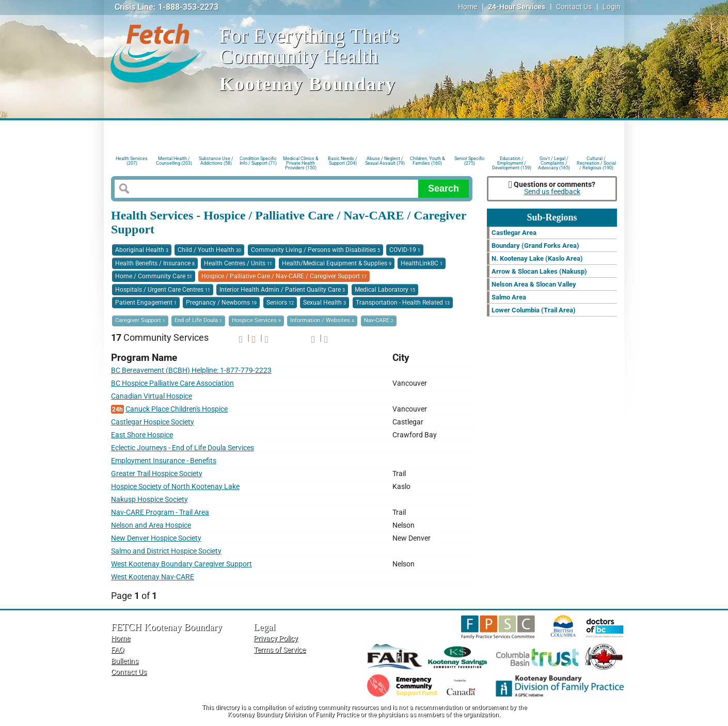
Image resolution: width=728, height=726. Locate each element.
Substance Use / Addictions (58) (216, 161)
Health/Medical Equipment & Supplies (337, 263)
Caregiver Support (140, 320)
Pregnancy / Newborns (221, 303)
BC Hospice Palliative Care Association (172, 383)
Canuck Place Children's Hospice (177, 409)
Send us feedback (552, 192)
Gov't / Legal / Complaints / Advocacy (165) (554, 162)
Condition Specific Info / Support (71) (258, 161)
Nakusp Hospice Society (149, 500)
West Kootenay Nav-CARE (153, 577)
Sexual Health (325, 303)
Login (612, 7)
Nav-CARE (379, 320)
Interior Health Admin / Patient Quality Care (282, 290)
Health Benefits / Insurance (155, 263)
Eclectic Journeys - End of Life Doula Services (183, 448)
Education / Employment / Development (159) (512, 162)
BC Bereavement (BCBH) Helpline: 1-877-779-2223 (191, 370)
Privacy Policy (276, 638)
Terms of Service (280, 650)
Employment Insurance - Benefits (164, 461)
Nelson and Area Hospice (151, 525)
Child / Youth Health (209, 250)
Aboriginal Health (142, 250)
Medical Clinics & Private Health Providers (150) (301, 162)
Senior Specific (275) (470, 161)
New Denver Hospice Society (156, 538)
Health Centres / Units (238, 263)
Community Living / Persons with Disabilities (315, 250)
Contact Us (574, 7)
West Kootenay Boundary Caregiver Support (181, 564)
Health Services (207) (132, 161)
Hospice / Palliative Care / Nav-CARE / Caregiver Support (284, 276)
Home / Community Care (154, 276)
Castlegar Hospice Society (153, 422)
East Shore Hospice (142, 435)
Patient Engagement (146, 303)
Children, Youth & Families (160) (428, 161)
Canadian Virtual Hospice (152, 396)
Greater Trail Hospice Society (157, 474)
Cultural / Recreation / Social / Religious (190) (596, 162)
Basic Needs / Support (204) (343, 161)
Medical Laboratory (385, 290)
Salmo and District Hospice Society (166, 551)
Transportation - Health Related (403, 303)
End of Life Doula (198, 320)
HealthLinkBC (422, 263)
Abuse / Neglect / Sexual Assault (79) (385, 161)
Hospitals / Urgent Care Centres (163, 290)
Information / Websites (322, 320)
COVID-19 (405, 250)
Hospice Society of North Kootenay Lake (175, 487)
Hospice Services (256, 320)
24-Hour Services (517, 7)
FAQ (118, 650)
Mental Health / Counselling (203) (174, 161)
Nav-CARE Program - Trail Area (160, 512)
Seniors (280, 303)
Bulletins (125, 661)
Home (468, 7)
